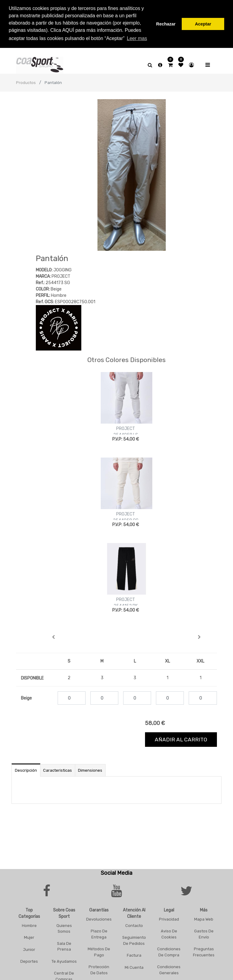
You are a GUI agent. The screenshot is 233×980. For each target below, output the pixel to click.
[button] (53, 636)
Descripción (26, 769)
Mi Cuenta (134, 966)
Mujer (29, 936)
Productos (26, 81)
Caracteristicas (57, 769)
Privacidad (169, 918)
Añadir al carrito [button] (181, 738)
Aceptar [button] (203, 24)
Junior (29, 948)
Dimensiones (90, 769)
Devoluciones (99, 918)
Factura (134, 954)
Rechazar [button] (166, 24)
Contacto (134, 924)
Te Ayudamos (64, 960)
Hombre (29, 924)
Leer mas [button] (137, 38)
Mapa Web (204, 918)
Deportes (29, 960)
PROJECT (126, 427)
